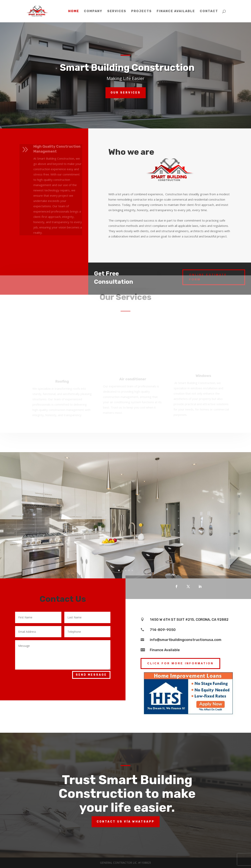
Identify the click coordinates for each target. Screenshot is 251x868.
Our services (126, 93)
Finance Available (176, 11)
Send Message (91, 675)
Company (93, 11)
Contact (209, 11)
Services (117, 11)
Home (74, 11)
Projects (141, 11)
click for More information (180, 663)
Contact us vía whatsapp (126, 822)
